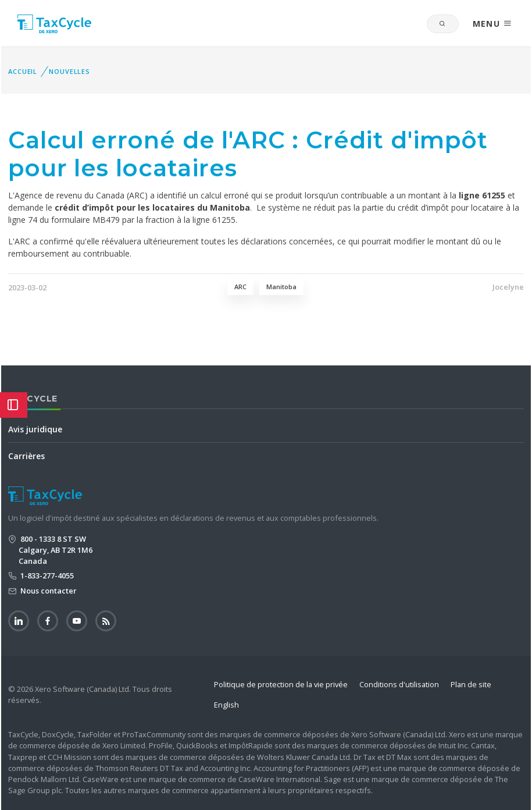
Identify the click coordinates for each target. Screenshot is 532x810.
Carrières (26, 456)
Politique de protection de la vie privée (281, 684)
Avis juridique (35, 429)
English (226, 705)
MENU (492, 24)
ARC (240, 287)
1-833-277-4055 (46, 575)
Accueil (23, 71)
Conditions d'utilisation (399, 684)
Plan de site (471, 684)
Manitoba (281, 287)
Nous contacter (48, 591)
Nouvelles (69, 71)
